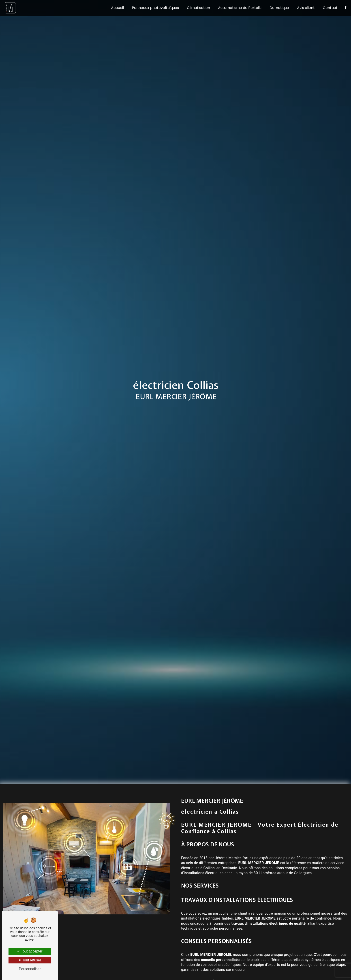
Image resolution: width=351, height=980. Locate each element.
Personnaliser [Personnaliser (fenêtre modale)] (30, 969)
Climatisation (196, 8)
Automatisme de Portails (238, 8)
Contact (328, 8)
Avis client (304, 8)
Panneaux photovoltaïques (153, 8)
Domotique (277, 8)
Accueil (115, 8)
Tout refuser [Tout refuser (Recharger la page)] (30, 960)
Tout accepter (30, 951)
